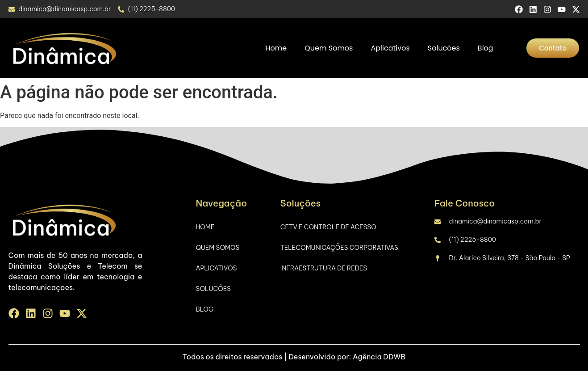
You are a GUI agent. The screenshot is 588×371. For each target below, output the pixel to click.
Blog (486, 48)
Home (276, 48)
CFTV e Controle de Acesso (328, 227)
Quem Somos (329, 48)
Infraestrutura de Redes (324, 268)
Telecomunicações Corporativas (339, 248)
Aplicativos (390, 48)
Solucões (444, 48)
